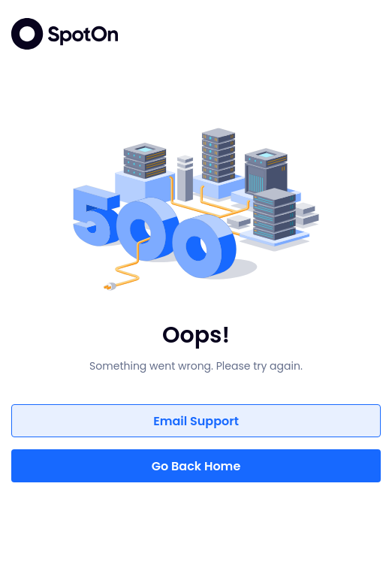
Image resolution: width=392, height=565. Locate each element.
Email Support (196, 421)
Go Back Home (196, 466)
